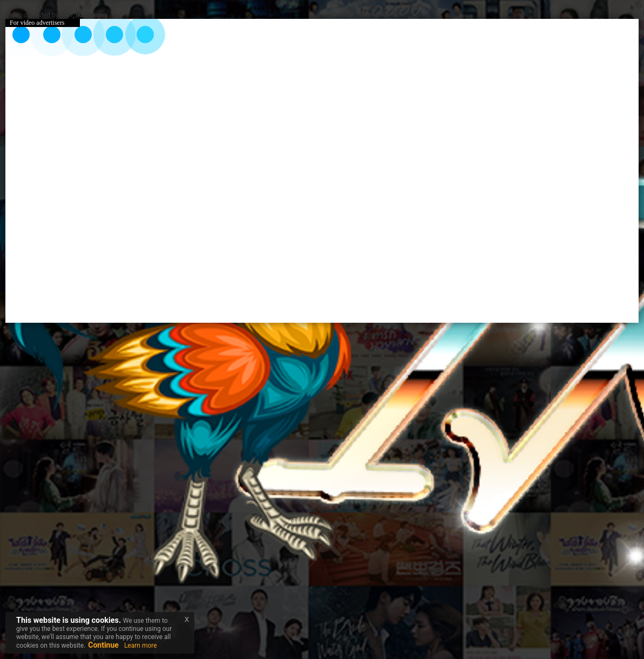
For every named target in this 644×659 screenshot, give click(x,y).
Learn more (141, 646)
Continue (103, 645)
